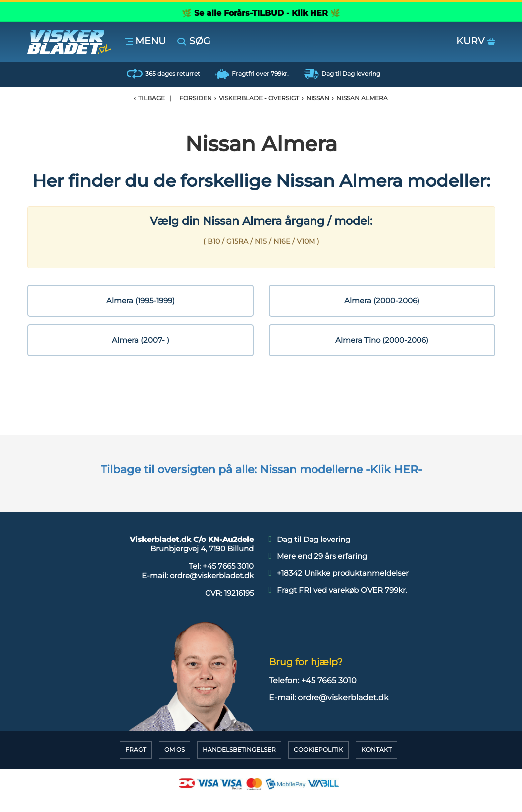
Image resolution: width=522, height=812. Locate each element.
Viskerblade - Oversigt (259, 98)
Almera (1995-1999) (141, 301)
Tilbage (152, 98)
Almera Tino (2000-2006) (382, 340)
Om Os (174, 750)
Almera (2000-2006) (382, 301)
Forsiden (196, 98)
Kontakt (376, 750)
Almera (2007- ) (141, 340)
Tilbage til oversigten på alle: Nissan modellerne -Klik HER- (261, 470)
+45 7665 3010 (228, 566)
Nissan (318, 98)
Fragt (136, 750)
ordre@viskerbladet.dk (212, 576)
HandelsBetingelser (239, 750)
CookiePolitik (318, 750)
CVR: (229, 593)
